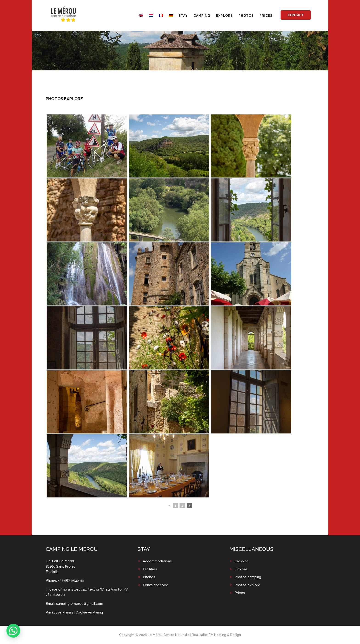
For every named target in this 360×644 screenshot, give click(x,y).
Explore (241, 569)
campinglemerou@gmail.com (80, 604)
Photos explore (247, 585)
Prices (240, 593)
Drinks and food (156, 585)
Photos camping (248, 577)
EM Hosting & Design (225, 635)
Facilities (150, 569)
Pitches (149, 577)
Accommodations (157, 561)
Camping (242, 561)
